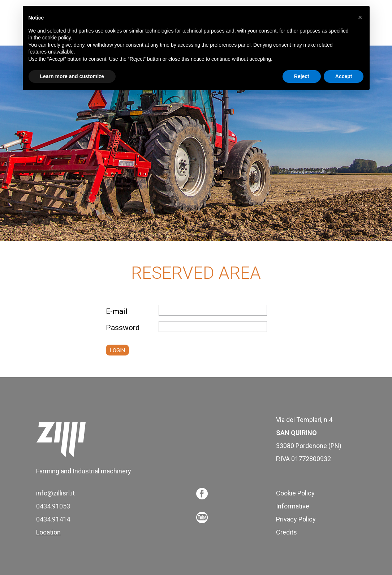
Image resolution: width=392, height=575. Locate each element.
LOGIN (117, 350)
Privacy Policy (296, 519)
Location (48, 532)
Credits (287, 532)
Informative (293, 506)
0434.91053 (53, 506)
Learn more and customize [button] (72, 76)
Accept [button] (344, 76)
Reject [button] (302, 76)
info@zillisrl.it (55, 493)
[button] (360, 17)
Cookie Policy (295, 493)
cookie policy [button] (57, 38)
